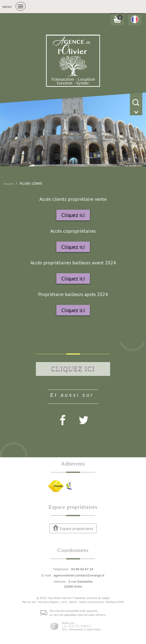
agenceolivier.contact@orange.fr (79, 575)
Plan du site (29, 602)
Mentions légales (48, 602)
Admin (73, 602)
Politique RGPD (115, 602)
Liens (64, 602)
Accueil (9, 184)
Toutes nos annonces (91, 602)
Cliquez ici (73, 215)
